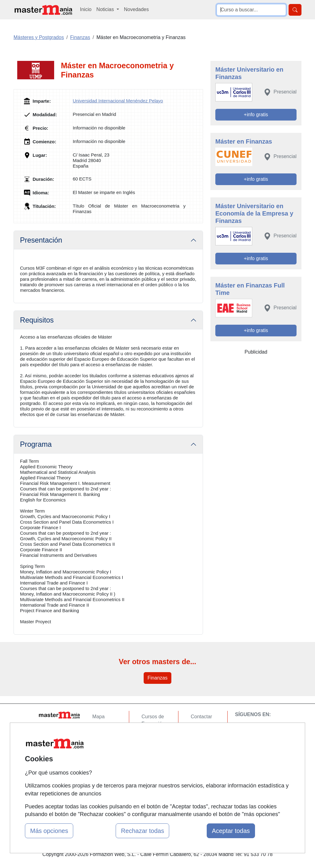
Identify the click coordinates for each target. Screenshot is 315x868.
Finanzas (158, 678)
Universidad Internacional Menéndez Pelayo (118, 101)
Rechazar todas (142, 831)
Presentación (41, 240)
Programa (36, 444)
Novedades (136, 9)
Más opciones (49, 831)
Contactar (201, 717)
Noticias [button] (106, 9)
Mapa (98, 717)
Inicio (86, 9)
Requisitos (37, 320)
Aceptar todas (231, 831)
